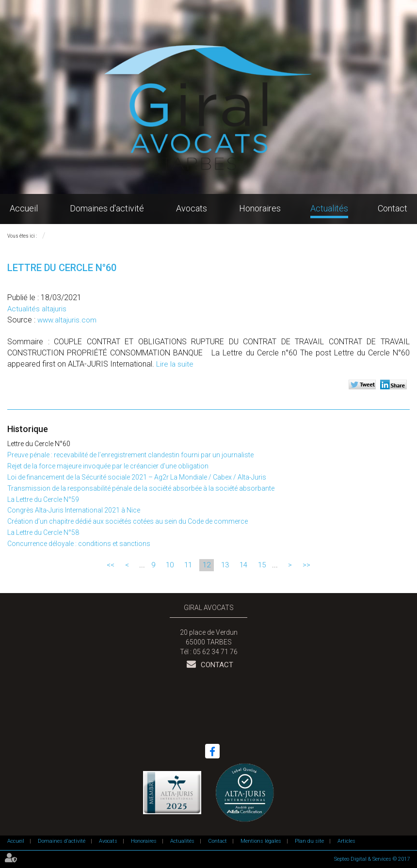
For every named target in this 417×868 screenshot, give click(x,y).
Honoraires (260, 208)
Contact (393, 208)
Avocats (192, 208)
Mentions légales (261, 841)
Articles (346, 841)
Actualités (329, 208)
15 (262, 565)
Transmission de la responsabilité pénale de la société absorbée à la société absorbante (141, 488)
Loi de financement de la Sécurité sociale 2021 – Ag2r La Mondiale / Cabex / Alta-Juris (137, 477)
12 (207, 565)
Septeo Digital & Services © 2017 (372, 859)
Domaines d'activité (107, 208)
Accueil (24, 208)
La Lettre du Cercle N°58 (43, 532)
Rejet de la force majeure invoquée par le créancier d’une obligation (108, 466)
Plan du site (309, 841)
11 (188, 565)
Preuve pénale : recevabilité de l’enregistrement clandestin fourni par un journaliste (130, 455)
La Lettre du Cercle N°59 (43, 499)
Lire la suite (175, 364)
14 (243, 565)
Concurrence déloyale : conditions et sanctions (79, 544)
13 (225, 565)
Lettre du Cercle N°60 (39, 444)
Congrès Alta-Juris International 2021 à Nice (74, 510)
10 (170, 565)
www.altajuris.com (67, 320)
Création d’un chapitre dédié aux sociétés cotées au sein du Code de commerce (128, 521)
